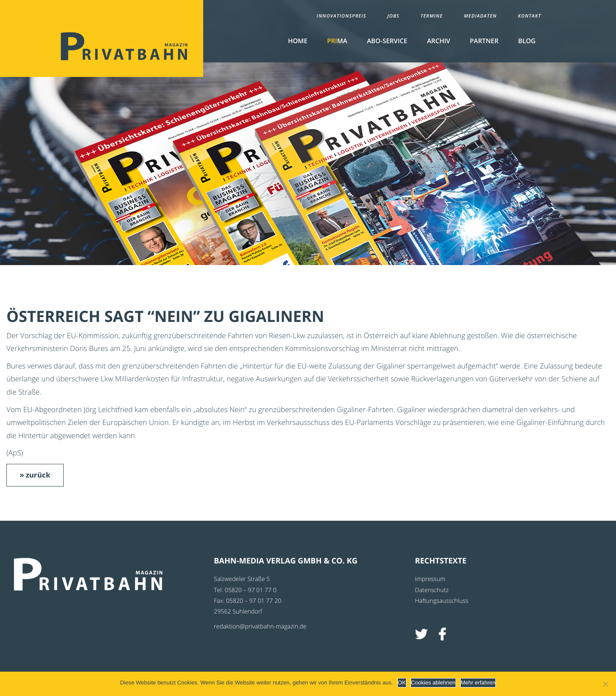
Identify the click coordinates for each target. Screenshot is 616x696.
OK (402, 683)
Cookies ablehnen (433, 683)
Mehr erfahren (478, 683)
